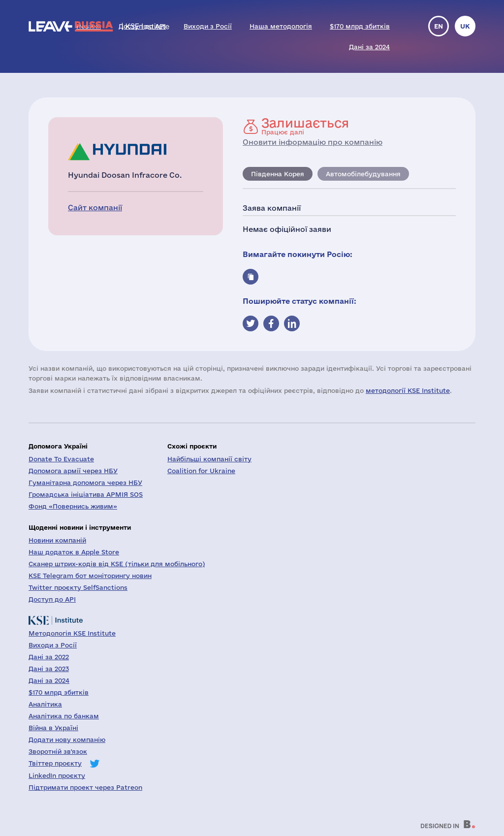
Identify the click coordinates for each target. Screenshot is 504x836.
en (439, 26)
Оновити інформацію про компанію (313, 142)
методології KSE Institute (408, 390)
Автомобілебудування (363, 174)
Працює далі (305, 126)
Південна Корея (278, 174)
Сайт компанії (95, 208)
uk (465, 26)
